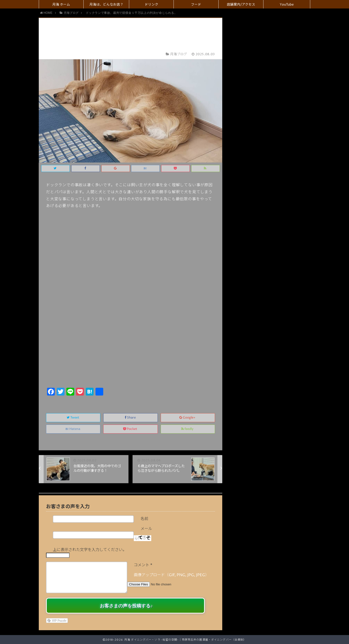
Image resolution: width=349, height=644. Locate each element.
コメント (143, 565)
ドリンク (151, 5)
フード (196, 5)
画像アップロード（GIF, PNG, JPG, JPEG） (171, 575)
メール (146, 529)
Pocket (131, 429)
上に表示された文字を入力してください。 (90, 550)
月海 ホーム (61, 5)
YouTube (287, 5)
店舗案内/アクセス (241, 5)
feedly (188, 429)
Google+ (188, 418)
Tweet (73, 418)
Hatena (73, 429)
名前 (144, 519)
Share (131, 418)
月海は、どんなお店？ (106, 5)
